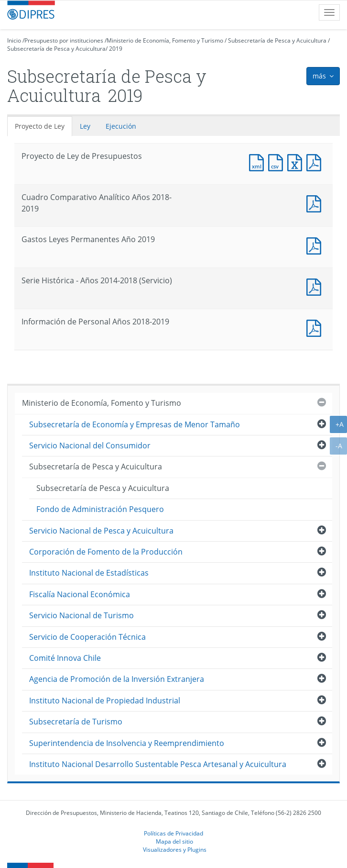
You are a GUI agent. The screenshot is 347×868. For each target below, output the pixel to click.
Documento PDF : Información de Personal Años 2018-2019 (316, 327)
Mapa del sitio (174, 841)
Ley (85, 126)
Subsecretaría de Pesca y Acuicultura (277, 40)
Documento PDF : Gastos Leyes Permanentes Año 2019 (316, 245)
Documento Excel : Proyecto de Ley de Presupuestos (297, 161)
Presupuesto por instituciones (64, 40)
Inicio (14, 40)
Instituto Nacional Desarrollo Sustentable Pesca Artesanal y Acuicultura (158, 764)
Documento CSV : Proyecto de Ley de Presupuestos (278, 161)
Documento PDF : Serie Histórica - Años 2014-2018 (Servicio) (316, 286)
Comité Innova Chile (65, 658)
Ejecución (121, 126)
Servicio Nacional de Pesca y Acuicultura (101, 531)
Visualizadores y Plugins (175, 849)
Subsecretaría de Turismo (76, 722)
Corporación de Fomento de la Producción (106, 552)
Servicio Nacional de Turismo (81, 615)
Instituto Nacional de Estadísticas (89, 573)
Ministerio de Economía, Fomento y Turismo (165, 40)
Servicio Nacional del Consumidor (90, 445)
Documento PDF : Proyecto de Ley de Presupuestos (316, 161)
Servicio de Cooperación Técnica (87, 637)
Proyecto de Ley (40, 126)
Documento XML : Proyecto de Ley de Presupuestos (259, 161)
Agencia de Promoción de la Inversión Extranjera (117, 679)
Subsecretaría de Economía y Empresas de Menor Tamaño (135, 424)
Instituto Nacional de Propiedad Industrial (105, 701)
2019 (116, 49)
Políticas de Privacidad (173, 833)
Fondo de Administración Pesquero (100, 509)
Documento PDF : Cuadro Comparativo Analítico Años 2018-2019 (316, 203)
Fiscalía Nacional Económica (80, 594)
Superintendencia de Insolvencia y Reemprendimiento (127, 743)
